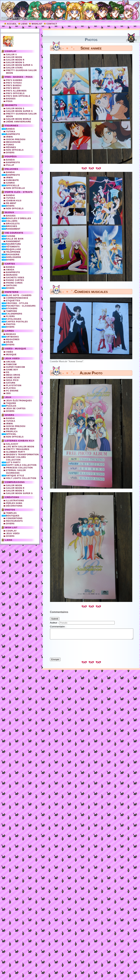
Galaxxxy (12, 444)
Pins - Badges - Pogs (19, 77)
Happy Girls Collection (21, 465)
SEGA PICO (12, 380)
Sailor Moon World (19, 119)
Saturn (11, 383)
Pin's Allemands (16, 91)
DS (8, 372)
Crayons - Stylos (17, 303)
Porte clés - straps (19, 192)
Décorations (14, 506)
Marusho (12, 275)
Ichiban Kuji (14, 201)
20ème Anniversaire (19, 122)
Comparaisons (15, 482)
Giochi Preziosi (16, 139)
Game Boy (12, 370)
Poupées (11, 156)
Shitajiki (12, 285)
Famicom (12, 364)
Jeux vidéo (13, 358)
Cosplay (11, 51)
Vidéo (10, 352)
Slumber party (16, 452)
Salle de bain (15, 239)
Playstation (14, 385)
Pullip (10, 165)
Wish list (11, 527)
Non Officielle (16, 188)
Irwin (10, 137)
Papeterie (12, 292)
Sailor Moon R (15, 60)
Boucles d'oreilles (19, 218)
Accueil (12, 24)
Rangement (13, 229)
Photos (11, 324)
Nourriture (14, 244)
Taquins (11, 403)
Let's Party (13, 462)
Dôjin (10, 342)
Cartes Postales (17, 322)
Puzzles (11, 406)
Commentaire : (58, 626)
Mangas (11, 334)
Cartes (10, 264)
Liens (24, 24)
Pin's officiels (15, 93)
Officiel (11, 434)
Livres (10, 331)
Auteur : (55, 623)
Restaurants (15, 521)
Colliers (12, 221)
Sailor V (12, 55)
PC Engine (12, 391)
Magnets (11, 105)
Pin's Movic (13, 88)
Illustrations (15, 501)
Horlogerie (14, 257)
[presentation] (91, 647)
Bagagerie (13, 255)
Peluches (12, 169)
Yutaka (11, 132)
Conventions (14, 518)
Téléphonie (13, 252)
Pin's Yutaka (14, 83)
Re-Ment (11, 203)
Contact (52, 24)
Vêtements (13, 247)
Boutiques (13, 516)
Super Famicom (16, 367)
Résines (11, 147)
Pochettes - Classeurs (21, 306)
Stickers (12, 309)
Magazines (13, 339)
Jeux (8, 397)
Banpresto (13, 134)
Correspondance (17, 298)
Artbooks (13, 337)
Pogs (9, 101)
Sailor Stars (14, 68)
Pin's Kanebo (14, 80)
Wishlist (37, 24)
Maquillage (14, 249)
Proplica (12, 432)
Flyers (11, 316)
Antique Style (15, 476)
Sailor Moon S (15, 62)
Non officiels (15, 150)
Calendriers (14, 314)
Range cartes (15, 280)
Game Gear (13, 378)
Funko (10, 145)
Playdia (11, 388)
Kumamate (13, 180)
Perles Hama (14, 503)
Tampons (12, 311)
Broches (12, 226)
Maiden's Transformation (23, 455)
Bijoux (10, 212)
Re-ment (11, 429)
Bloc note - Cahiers (19, 295)
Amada (10, 270)
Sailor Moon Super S (19, 65)
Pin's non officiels (18, 96)
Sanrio (11, 183)
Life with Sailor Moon (20, 447)
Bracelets (13, 224)
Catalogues (14, 319)
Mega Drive (13, 375)
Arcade (11, 362)
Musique (11, 355)
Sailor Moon (14, 57)
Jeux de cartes (16, 409)
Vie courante (14, 233)
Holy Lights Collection (21, 478)
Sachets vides (15, 278)
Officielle (13, 186)
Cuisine (11, 236)
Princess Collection (20, 468)
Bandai (11, 129)
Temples (12, 513)
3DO (9, 393)
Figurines (12, 126)
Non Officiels (15, 209)
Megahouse (13, 142)
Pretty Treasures (18, 449)
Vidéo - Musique (16, 349)
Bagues (11, 216)
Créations (12, 497)
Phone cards (14, 283)
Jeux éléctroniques (19, 401)
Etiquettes (13, 301)
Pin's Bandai (14, 86)
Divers (10, 153)
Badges (11, 99)
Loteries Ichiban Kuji (20, 441)
